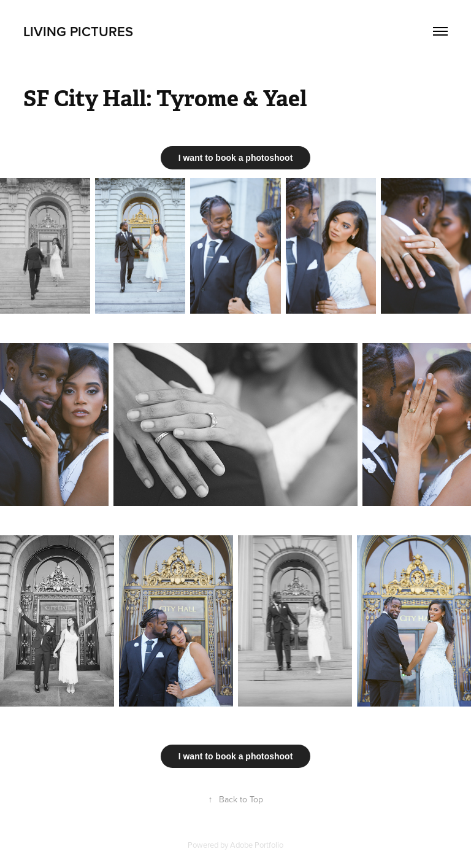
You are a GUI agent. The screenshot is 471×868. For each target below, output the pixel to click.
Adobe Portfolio (257, 845)
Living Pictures (78, 31)
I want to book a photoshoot (236, 158)
